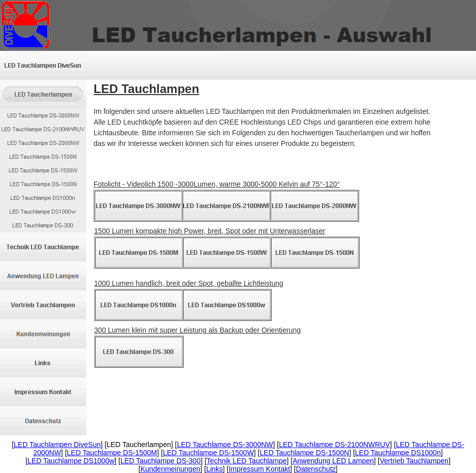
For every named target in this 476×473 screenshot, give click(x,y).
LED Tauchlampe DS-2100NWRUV (334, 445)
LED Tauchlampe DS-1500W (208, 453)
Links (214, 469)
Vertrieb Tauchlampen (414, 461)
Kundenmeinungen (170, 469)
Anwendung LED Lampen (334, 461)
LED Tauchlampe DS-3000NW (225, 445)
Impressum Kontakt (260, 469)
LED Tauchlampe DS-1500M (112, 453)
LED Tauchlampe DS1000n (398, 453)
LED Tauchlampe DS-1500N (305, 453)
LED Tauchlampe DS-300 (161, 461)
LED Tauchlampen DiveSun (57, 445)
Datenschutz (316, 469)
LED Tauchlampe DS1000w (71, 461)
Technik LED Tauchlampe (247, 461)
